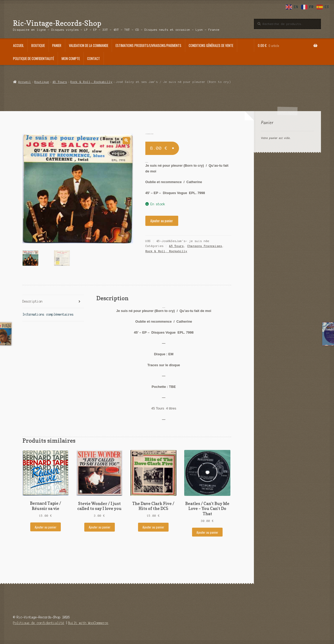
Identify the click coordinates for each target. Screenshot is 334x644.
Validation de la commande (89, 45)
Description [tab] (32, 300)
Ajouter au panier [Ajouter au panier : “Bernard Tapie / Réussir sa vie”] (46, 526)
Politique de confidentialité (34, 58)
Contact (94, 58)
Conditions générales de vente (211, 45)
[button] (126, 140)
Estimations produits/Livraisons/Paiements (148, 45)
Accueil (18, 45)
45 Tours (60, 82)
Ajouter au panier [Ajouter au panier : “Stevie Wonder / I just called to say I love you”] (100, 526)
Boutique (38, 45)
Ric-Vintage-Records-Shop (57, 23)
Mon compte (71, 58)
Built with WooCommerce (88, 622)
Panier (57, 45)
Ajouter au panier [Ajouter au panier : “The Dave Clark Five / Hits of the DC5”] (153, 526)
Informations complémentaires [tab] (48, 314)
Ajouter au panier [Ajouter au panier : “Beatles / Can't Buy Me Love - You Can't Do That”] (207, 531)
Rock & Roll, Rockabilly (91, 82)
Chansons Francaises (205, 246)
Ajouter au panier (162, 221)
